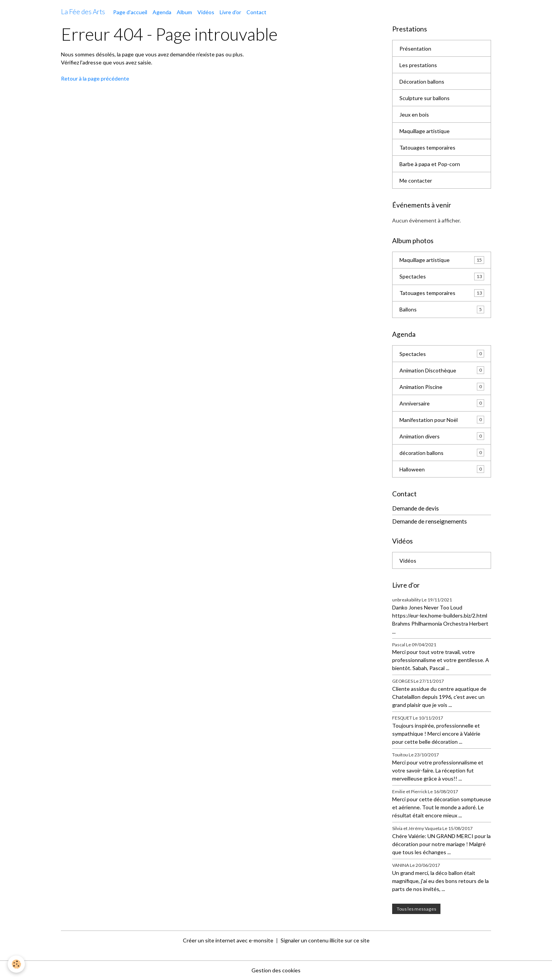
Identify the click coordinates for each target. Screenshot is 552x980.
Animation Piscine (442, 387)
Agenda (162, 12)
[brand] (83, 12)
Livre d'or (230, 12)
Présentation (415, 49)
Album (184, 12)
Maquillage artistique (425, 131)
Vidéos (206, 12)
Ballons (442, 310)
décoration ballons (442, 453)
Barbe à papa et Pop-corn (430, 164)
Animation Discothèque (442, 370)
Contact (256, 12)
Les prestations (418, 65)
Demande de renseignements (430, 521)
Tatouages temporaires (427, 147)
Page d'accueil (130, 12)
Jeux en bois (414, 114)
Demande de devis (416, 508)
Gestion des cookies (276, 970)
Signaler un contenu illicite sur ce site (325, 940)
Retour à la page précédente (95, 78)
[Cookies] (16, 964)
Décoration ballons (422, 82)
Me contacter (416, 180)
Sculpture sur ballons (425, 98)
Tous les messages (416, 909)
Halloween (442, 469)
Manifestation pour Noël (442, 420)
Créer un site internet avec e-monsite (228, 940)
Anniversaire (442, 403)
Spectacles (442, 277)
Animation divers (442, 436)
